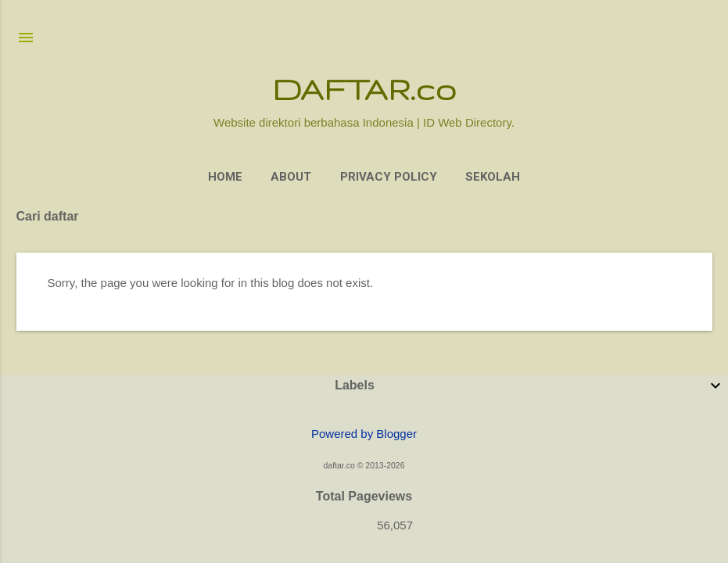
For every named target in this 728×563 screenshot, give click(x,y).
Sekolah (493, 177)
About (291, 177)
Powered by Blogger (364, 434)
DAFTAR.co (364, 89)
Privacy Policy (389, 177)
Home (225, 177)
